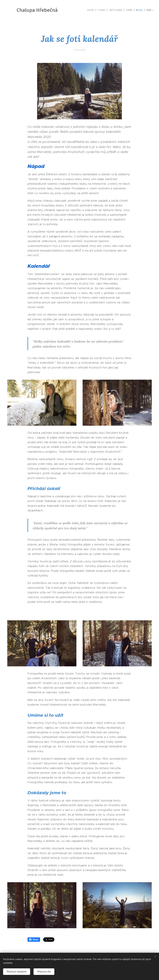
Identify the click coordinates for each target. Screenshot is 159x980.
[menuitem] (91, 10)
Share (34, 940)
